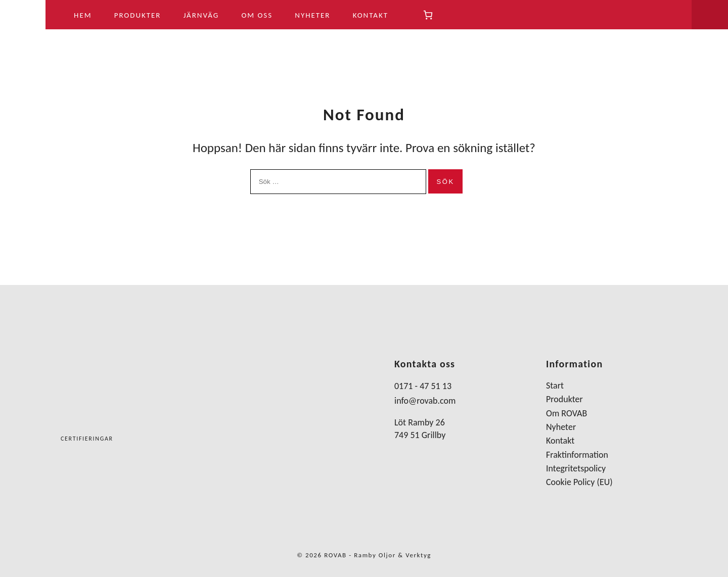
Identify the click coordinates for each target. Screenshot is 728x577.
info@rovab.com (425, 401)
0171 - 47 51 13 (423, 386)
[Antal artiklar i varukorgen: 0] (428, 15)
